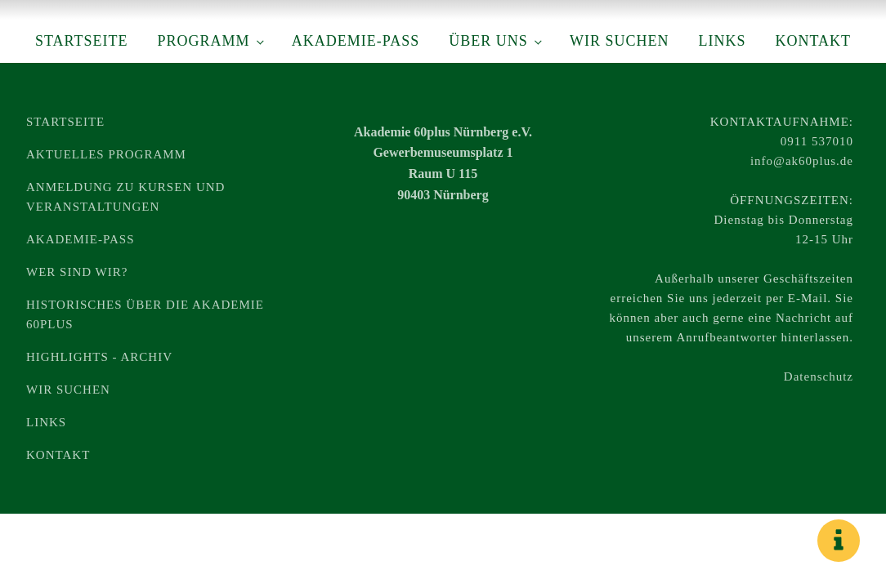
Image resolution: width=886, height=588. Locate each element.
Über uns (488, 41)
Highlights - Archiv (99, 357)
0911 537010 (817, 141)
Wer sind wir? (77, 272)
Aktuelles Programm (106, 154)
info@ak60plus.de (802, 161)
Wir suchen (620, 41)
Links (722, 41)
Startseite (81, 41)
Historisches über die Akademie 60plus (145, 314)
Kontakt (813, 41)
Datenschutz (819, 376)
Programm (203, 41)
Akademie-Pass (356, 41)
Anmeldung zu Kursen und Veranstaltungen (125, 197)
